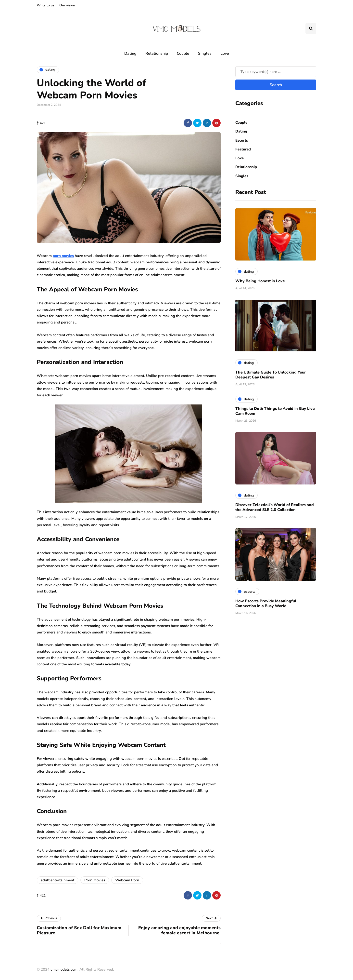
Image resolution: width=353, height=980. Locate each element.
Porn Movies (95, 880)
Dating (130, 54)
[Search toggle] (311, 28)
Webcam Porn (127, 880)
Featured (243, 149)
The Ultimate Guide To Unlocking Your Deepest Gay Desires (271, 375)
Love (225, 54)
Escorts (242, 140)
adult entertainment (57, 880)
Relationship (157, 54)
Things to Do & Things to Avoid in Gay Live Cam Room (275, 411)
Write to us (46, 5)
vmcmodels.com (64, 969)
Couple (183, 54)
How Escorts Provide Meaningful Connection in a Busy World (266, 604)
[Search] (276, 72)
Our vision (67, 5)
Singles (205, 54)
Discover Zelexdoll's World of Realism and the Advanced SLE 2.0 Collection (275, 507)
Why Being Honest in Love (260, 281)
